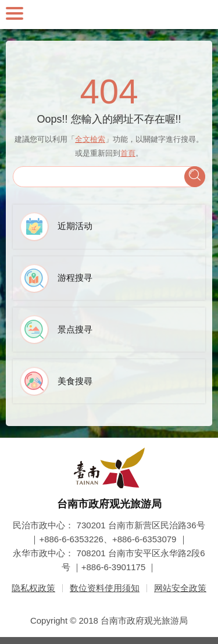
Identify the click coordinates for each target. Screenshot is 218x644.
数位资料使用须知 (105, 588)
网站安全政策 (180, 588)
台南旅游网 (109, 15)
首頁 (128, 153)
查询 (195, 177)
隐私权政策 (33, 588)
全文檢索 (90, 139)
